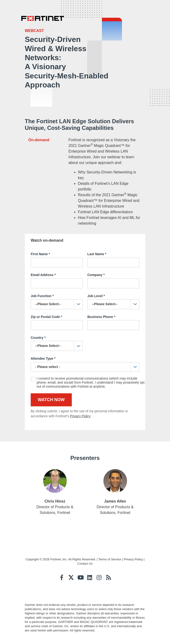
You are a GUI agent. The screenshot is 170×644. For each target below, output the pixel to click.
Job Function (42, 296)
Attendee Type (43, 359)
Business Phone (101, 317)
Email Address (43, 275)
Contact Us (85, 564)
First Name (40, 254)
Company (96, 275)
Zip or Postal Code (46, 317)
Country (38, 338)
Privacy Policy (80, 416)
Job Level (96, 296)
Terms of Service (110, 559)
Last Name (97, 254)
